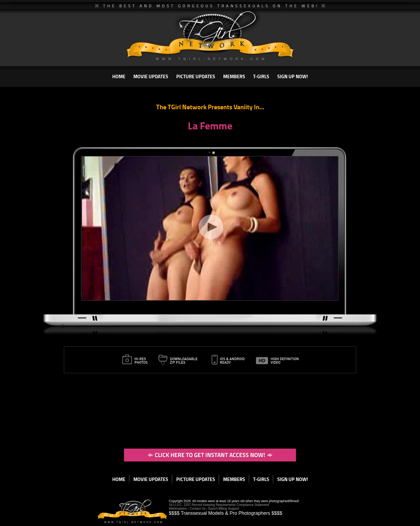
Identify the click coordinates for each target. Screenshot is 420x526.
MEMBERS (234, 76)
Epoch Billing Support (224, 509)
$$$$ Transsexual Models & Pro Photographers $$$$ (225, 513)
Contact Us (198, 509)
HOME (119, 76)
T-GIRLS (261, 76)
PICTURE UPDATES (196, 76)
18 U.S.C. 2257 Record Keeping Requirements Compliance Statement (219, 505)
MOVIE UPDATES (151, 76)
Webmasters (178, 509)
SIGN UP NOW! (293, 76)
